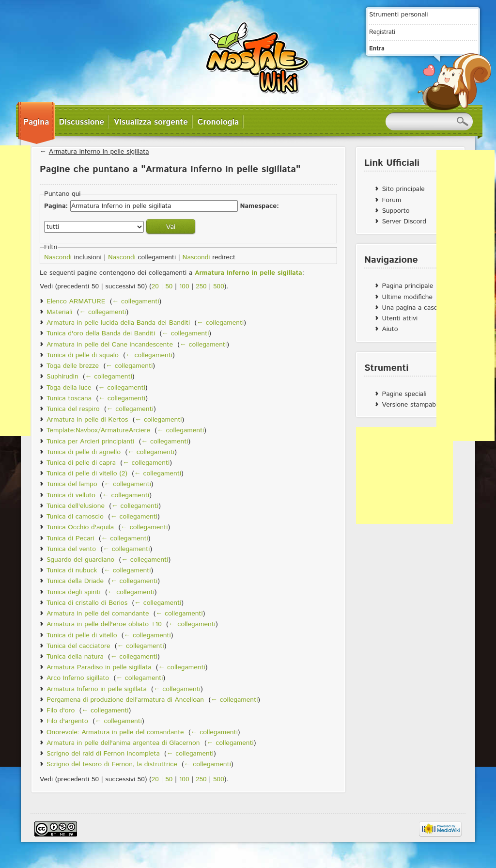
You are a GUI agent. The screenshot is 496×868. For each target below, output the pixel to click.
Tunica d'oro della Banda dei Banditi (101, 333)
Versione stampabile (412, 405)
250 (201, 286)
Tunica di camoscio (75, 517)
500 (219, 286)
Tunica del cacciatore (78, 646)
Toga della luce (69, 388)
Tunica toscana (69, 398)
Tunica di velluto (71, 495)
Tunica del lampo (72, 484)
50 (169, 286)
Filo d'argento (67, 721)
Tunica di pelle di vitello (82, 635)
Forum (391, 200)
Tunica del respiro (73, 409)
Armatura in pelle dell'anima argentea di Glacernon (123, 743)
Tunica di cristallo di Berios (87, 603)
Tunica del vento (71, 549)
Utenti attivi (400, 318)
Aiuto (390, 329)
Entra (377, 48)
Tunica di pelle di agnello (84, 452)
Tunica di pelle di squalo (83, 355)
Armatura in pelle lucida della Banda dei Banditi (118, 323)
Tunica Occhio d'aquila (80, 527)
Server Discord (404, 221)
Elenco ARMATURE (76, 301)
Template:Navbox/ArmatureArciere (98, 430)
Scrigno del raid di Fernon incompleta (103, 754)
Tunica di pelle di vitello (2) (87, 473)
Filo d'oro (61, 710)
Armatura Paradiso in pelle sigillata (99, 667)
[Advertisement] (404, 475)
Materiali (59, 312)
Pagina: (56, 206)
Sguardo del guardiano (80, 560)
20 (155, 286)
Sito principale (403, 189)
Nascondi (58, 257)
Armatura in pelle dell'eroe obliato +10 (104, 624)
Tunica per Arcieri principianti (90, 442)
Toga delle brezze (73, 366)
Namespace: (259, 206)
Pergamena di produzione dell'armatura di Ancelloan (125, 700)
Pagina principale (407, 286)
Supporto (395, 211)
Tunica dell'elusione (76, 506)
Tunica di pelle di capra (81, 463)
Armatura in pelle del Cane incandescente (110, 345)
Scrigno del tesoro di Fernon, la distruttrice (112, 764)
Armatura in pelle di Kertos (87, 420)
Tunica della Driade (75, 581)
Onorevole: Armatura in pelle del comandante (115, 732)
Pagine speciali (404, 394)
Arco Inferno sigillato (78, 678)
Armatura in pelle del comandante (98, 614)
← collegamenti (135, 301)
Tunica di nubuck (72, 570)
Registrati (382, 32)
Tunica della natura (75, 657)
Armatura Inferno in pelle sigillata (99, 152)
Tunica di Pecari (70, 538)
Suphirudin (62, 377)
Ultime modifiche (407, 297)
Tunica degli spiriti (74, 592)
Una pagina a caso (410, 308)
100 (184, 286)
